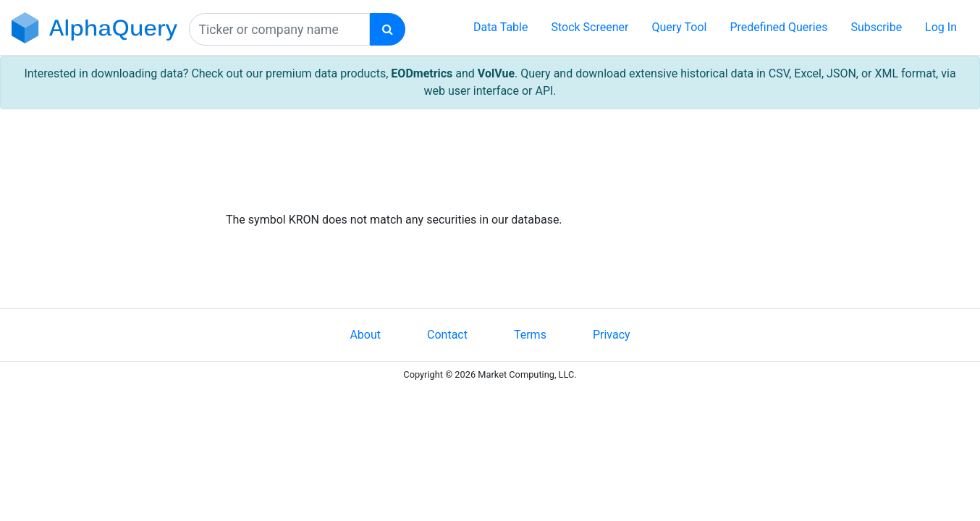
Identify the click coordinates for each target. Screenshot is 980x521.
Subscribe (876, 27)
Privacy (612, 335)
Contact (447, 335)
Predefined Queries (778, 27)
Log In (941, 27)
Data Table (501, 27)
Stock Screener (590, 27)
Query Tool (679, 27)
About (365, 335)
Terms (530, 335)
